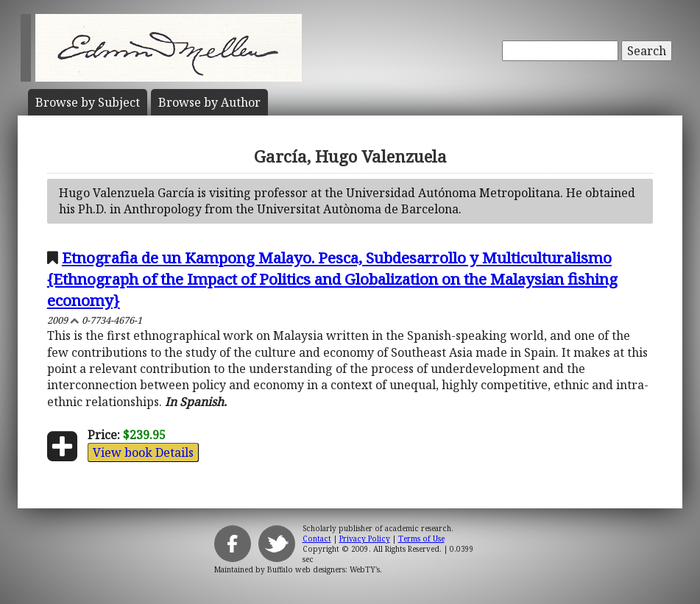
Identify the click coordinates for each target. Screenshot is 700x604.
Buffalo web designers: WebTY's (324, 569)
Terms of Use (421, 539)
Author (209, 102)
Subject (88, 102)
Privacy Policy (365, 539)
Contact (317, 539)
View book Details (143, 452)
